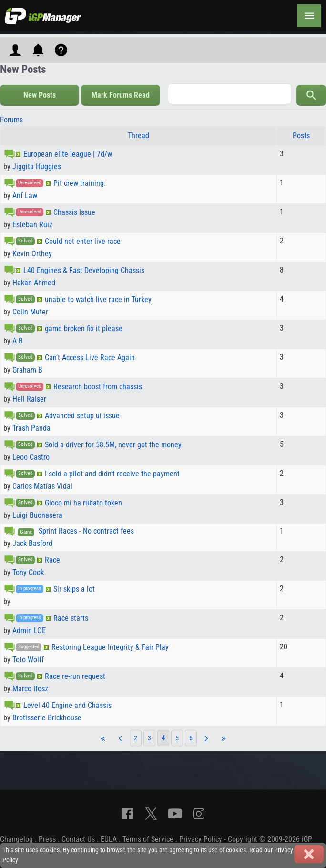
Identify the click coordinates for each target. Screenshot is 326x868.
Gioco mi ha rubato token (83, 503)
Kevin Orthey (32, 254)
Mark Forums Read (121, 95)
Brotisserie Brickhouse (47, 718)
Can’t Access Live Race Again (90, 358)
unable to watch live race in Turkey (98, 299)
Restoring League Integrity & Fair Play (110, 647)
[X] (151, 814)
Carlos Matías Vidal (42, 486)
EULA (109, 839)
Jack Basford (32, 543)
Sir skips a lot (74, 589)
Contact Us (78, 839)
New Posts (40, 95)
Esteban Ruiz (32, 225)
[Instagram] (199, 814)
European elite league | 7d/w (68, 154)
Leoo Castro (31, 457)
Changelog (16, 839)
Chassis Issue (74, 212)
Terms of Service (148, 839)
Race (52, 560)
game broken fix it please (84, 328)
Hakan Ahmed (34, 283)
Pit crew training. (80, 183)
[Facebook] (127, 814)
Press (47, 839)
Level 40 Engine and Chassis (67, 705)
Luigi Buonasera (37, 515)
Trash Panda (31, 428)
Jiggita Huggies (37, 167)
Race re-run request (75, 676)
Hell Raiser (29, 399)
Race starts (71, 618)
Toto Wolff (28, 660)
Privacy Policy (201, 839)
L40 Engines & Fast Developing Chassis (84, 270)
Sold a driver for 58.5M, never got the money (113, 445)
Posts (301, 136)
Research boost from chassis (98, 387)
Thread (138, 136)
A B (18, 341)
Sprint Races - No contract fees (86, 531)
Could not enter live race (83, 241)
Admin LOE (29, 631)
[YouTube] (175, 814)
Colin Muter (30, 312)
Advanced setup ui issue (82, 416)
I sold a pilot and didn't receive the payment (112, 474)
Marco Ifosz (30, 689)
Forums (11, 120)
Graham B (27, 370)
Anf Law (25, 196)
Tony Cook (28, 572)
